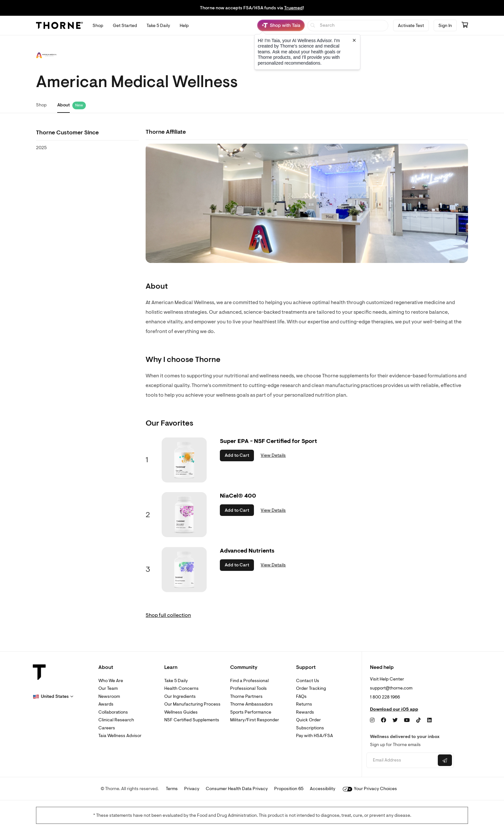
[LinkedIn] (429, 720)
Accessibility (323, 789)
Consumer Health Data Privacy (237, 789)
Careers (107, 728)
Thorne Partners (246, 696)
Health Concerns (181, 688)
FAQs (301, 696)
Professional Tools (248, 688)
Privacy (192, 789)
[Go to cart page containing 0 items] (465, 25)
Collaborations (113, 712)
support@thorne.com (391, 688)
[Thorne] (59, 25)
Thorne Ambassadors (252, 704)
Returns (304, 704)
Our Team (108, 688)
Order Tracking (311, 688)
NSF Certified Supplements (192, 720)
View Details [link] (273, 455)
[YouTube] (407, 720)
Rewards (305, 712)
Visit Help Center (387, 679)
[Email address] (401, 760)
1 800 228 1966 (385, 697)
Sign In (445, 26)
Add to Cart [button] (237, 455)
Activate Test (411, 26)
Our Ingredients (180, 696)
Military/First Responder (255, 720)
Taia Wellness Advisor (120, 736)
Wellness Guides (181, 712)
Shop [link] (41, 105)
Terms (172, 789)
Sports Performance (251, 712)
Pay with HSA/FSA (315, 736)
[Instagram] (372, 720)
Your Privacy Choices (370, 789)
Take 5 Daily (176, 681)
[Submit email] (445, 760)
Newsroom (109, 696)
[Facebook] (383, 720)
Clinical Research (116, 720)
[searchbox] (348, 26)
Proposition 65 (289, 789)
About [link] (63, 105)
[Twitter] (395, 720)
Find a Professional (249, 681)
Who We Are (111, 681)
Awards (106, 704)
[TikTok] (419, 720)
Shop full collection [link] (168, 615)
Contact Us (308, 681)
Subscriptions (310, 728)
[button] (53, 697)
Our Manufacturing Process (192, 704)
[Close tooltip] (354, 40)
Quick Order (308, 720)
